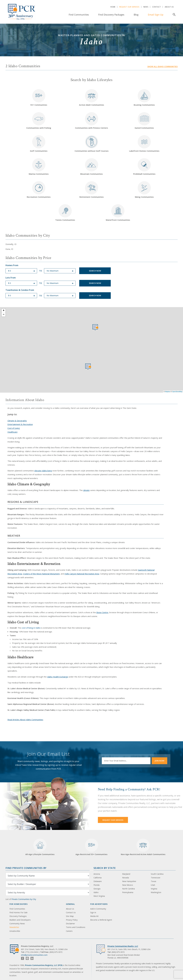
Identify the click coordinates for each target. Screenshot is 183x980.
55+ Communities (39, 98)
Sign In (93, 912)
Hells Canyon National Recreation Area (82, 574)
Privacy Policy (72, 920)
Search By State (105, 868)
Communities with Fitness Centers (91, 121)
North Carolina (128, 889)
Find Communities (79, 15)
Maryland (126, 874)
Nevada (126, 878)
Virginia (154, 889)
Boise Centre (102, 612)
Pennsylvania (128, 892)
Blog (136, 15)
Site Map (70, 916)
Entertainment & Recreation (20, 424)
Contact (156, 7)
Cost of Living (14, 428)
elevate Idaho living (43, 471)
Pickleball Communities (144, 167)
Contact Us (71, 912)
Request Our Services (129, 7)
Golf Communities (39, 144)
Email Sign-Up (156, 15)
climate (86, 490)
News (146, 7)
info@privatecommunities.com (34, 955)
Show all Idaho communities (163, 66)
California (98, 878)
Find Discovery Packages (111, 15)
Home (113, 7)
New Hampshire (129, 881)
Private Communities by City (24, 899)
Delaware (98, 881)
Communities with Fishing (39, 121)
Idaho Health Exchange (58, 677)
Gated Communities (144, 121)
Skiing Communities (144, 190)
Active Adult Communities (92, 98)
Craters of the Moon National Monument (41, 574)
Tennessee (156, 878)
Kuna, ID (9, 249)
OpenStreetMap (177, 392)
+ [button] (4, 311)
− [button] (4, 315)
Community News (17, 924)
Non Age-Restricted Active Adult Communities (143, 847)
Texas (154, 881)
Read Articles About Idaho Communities (25, 720)
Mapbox (168, 392)
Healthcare (12, 432)
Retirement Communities (92, 190)
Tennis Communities (65, 213)
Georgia (97, 889)
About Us (169, 7)
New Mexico (128, 885)
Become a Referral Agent (101, 920)
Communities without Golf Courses (92, 144)
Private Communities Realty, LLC (123, 946)
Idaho (96, 892)
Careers (69, 931)
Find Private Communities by (26, 868)
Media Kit (94, 916)
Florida (96, 885)
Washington (156, 892)
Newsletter (14, 927)
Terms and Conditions (76, 927)
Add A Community (98, 909)
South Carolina (157, 874)
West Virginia (99, 896)
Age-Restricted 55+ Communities (91, 847)
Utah (153, 885)
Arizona (97, 874)
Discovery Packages (18, 916)
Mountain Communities (91, 167)
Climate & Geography (17, 421)
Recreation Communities (39, 190)
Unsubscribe (15, 931)
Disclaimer (70, 924)
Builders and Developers (20, 920)
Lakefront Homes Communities (144, 144)
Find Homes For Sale (18, 912)
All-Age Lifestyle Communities (40, 847)
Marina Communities (39, 167)
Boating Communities (144, 98)
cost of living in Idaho (31, 628)
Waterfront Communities (118, 213)
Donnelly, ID (11, 244)
